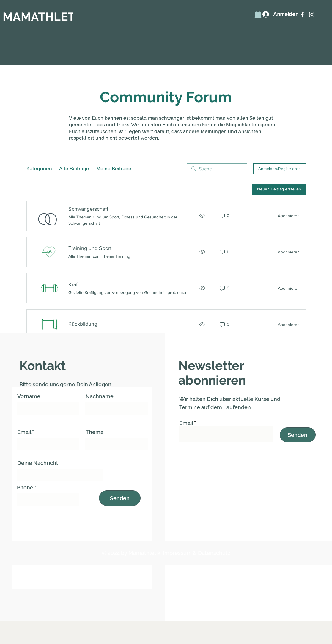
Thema (95, 432)
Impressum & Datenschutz (197, 553)
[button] (258, 14)
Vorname (29, 396)
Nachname (100, 396)
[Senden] (120, 498)
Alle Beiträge (74, 169)
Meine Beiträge (114, 169)
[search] (217, 169)
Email (24, 432)
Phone (25, 488)
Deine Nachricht (38, 463)
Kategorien (39, 169)
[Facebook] (302, 15)
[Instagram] (312, 15)
